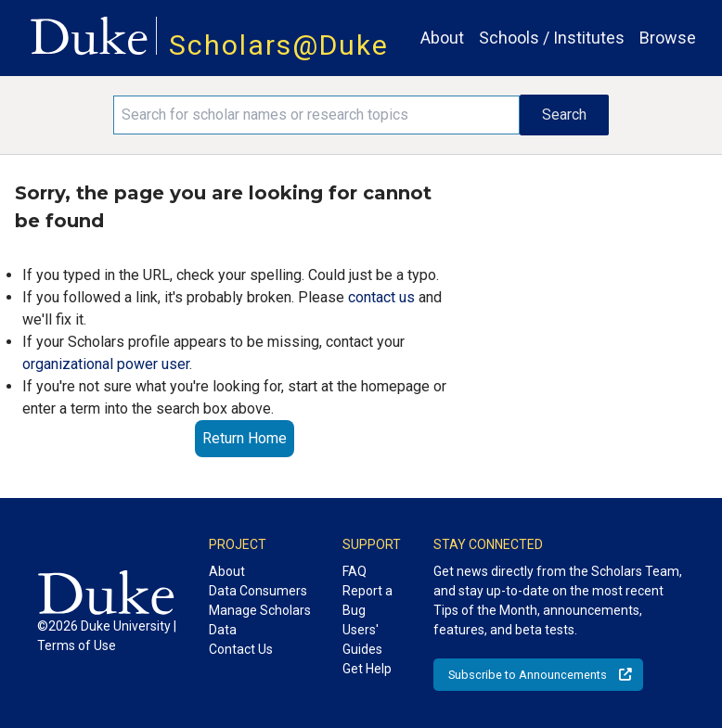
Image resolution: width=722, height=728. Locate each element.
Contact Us (241, 649)
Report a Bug (367, 600)
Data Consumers (258, 591)
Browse (668, 38)
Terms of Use (77, 645)
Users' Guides (362, 639)
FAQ (355, 571)
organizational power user (106, 364)
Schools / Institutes (552, 38)
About (442, 38)
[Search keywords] (316, 115)
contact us (381, 297)
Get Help (367, 669)
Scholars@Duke (279, 45)
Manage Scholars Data (260, 620)
